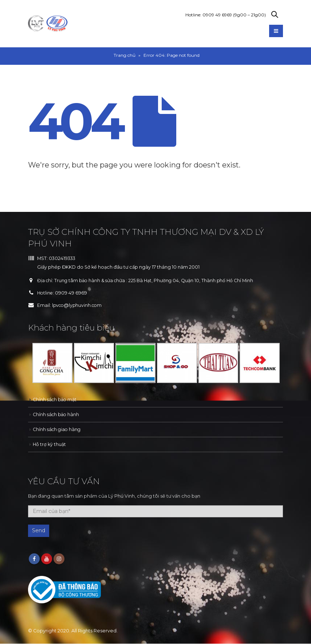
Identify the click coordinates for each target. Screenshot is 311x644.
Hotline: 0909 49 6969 (226, 15)
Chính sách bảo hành (57, 414)
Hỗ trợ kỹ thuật (49, 444)
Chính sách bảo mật (56, 400)
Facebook (34, 559)
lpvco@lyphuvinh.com (78, 305)
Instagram (59, 559)
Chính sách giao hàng (58, 429)
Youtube (47, 559)
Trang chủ (125, 55)
